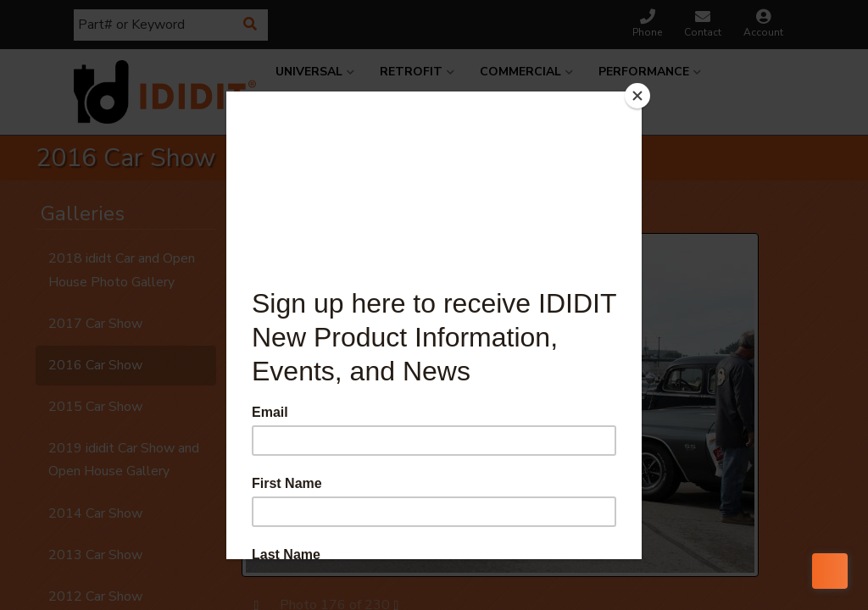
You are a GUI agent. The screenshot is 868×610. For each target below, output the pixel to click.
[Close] (637, 96)
